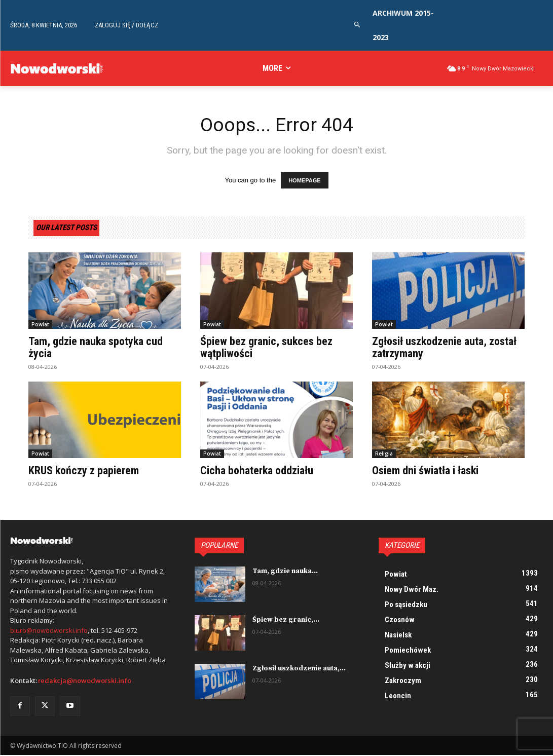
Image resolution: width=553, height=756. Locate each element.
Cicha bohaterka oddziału (257, 471)
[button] (357, 25)
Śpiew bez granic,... (285, 620)
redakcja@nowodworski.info (85, 681)
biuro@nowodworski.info (49, 631)
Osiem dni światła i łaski (425, 471)
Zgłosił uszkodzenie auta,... (298, 669)
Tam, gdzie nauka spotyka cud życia (96, 348)
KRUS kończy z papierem (84, 471)
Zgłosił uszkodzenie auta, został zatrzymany (444, 348)
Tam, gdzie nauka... (284, 572)
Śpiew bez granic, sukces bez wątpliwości (266, 348)
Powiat (40, 325)
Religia (384, 454)
